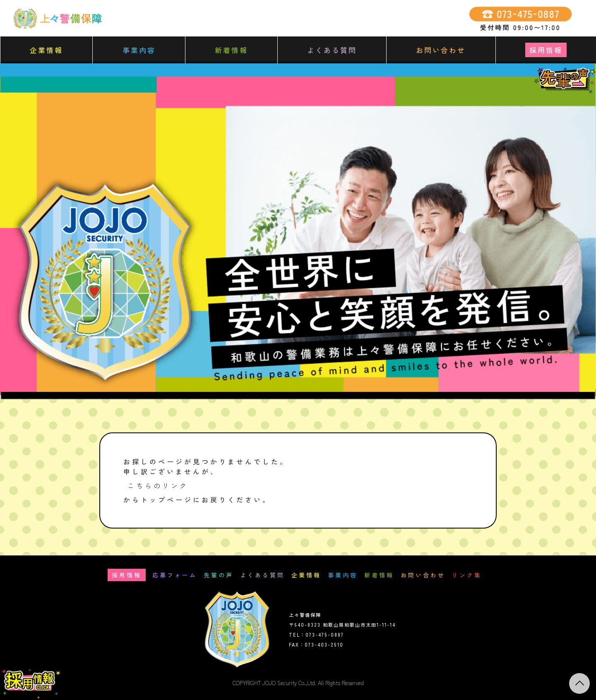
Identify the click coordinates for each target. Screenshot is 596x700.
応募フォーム (175, 575)
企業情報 (46, 50)
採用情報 (546, 50)
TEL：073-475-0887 (316, 635)
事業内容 (139, 50)
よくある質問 (332, 50)
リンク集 (467, 575)
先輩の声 (219, 575)
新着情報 (231, 50)
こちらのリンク (158, 485)
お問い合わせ (441, 50)
